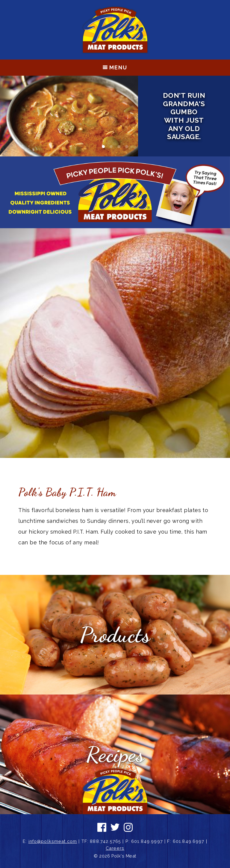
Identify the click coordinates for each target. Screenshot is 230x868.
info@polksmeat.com (53, 841)
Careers (115, 848)
